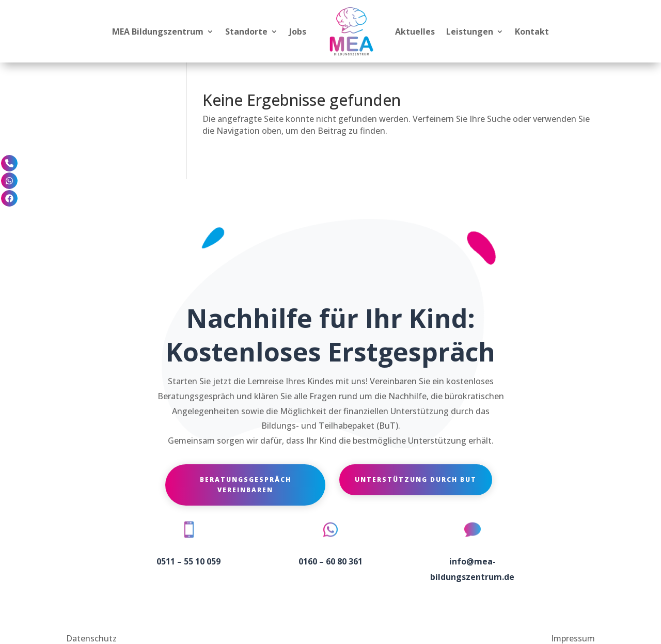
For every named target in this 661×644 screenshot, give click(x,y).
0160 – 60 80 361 (330, 561)
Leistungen (470, 32)
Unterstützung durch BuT (416, 480)
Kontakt (532, 32)
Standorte (246, 32)
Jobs (298, 32)
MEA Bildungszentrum (158, 32)
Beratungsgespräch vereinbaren (246, 485)
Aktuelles (415, 32)
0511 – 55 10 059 (188, 561)
